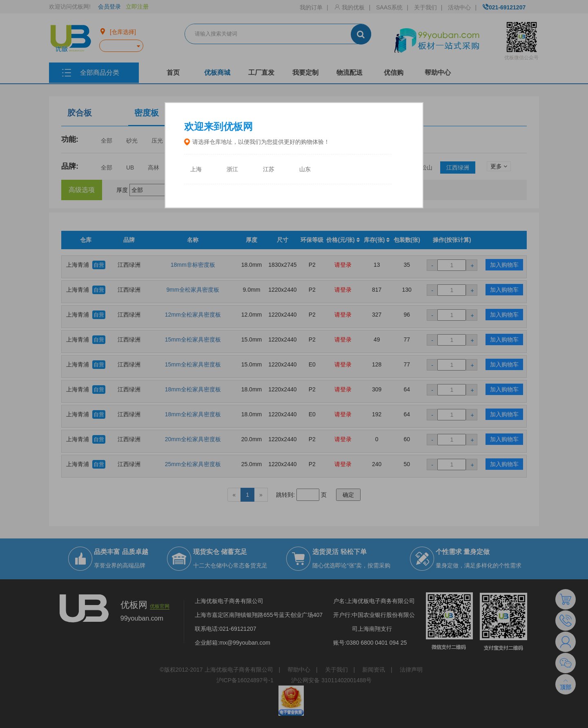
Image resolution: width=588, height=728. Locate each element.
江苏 (269, 169)
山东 (305, 169)
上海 (196, 169)
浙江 (232, 169)
